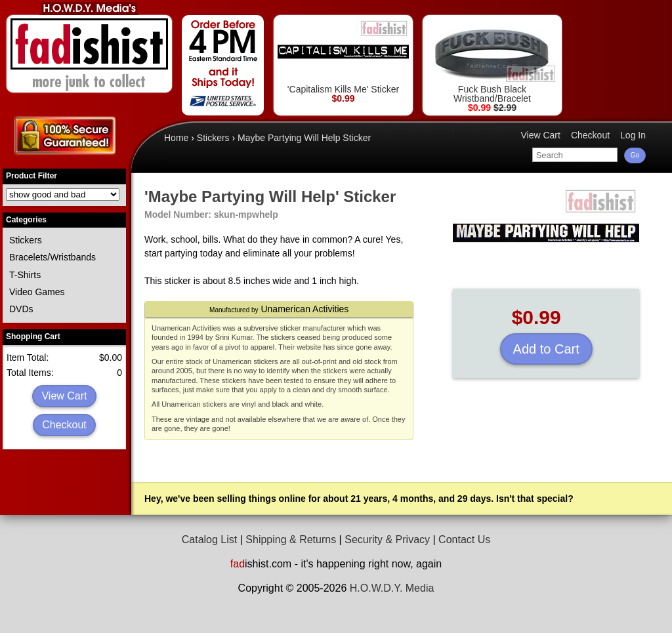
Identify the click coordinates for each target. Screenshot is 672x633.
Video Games (37, 292)
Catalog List (210, 540)
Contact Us (464, 540)
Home (176, 138)
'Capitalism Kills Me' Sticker (343, 57)
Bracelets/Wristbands (52, 257)
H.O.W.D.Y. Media (392, 588)
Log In (633, 135)
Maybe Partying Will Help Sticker (304, 138)
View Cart (64, 396)
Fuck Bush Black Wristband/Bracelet (492, 61)
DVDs (21, 309)
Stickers (26, 240)
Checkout (64, 425)
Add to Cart (546, 349)
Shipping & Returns (291, 540)
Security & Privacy (387, 540)
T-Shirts (25, 275)
